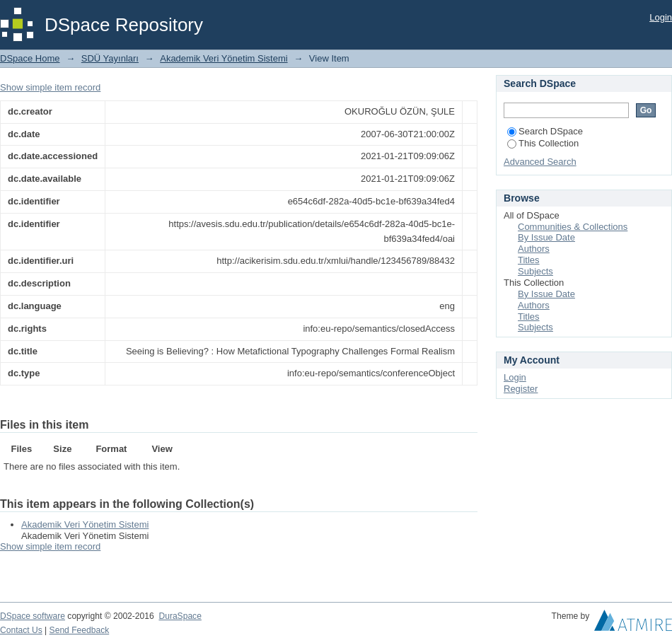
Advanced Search (540, 162)
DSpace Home (30, 58)
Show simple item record (50, 87)
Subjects (535, 271)
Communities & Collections (573, 227)
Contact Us (21, 630)
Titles (529, 260)
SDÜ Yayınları (110, 58)
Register (521, 389)
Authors (534, 249)
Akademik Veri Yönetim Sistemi (224, 58)
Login (661, 17)
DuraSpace (180, 616)
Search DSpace (545, 131)
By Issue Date (546, 237)
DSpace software (33, 616)
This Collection (543, 143)
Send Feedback (80, 630)
